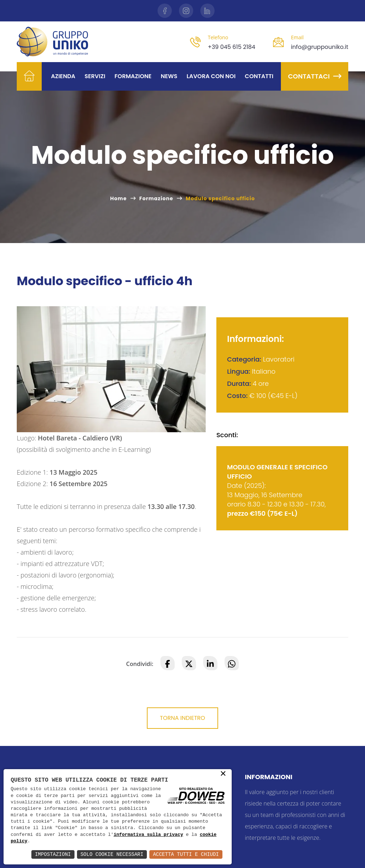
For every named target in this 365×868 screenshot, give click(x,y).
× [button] (223, 774)
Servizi (95, 76)
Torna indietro (183, 718)
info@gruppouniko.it (320, 47)
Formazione (133, 76)
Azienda (63, 76)
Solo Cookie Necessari (112, 854)
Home (119, 198)
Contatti (259, 76)
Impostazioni (53, 854)
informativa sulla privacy (148, 835)
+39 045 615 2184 (232, 47)
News (169, 76)
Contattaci (315, 76)
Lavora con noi (211, 76)
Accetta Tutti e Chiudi (186, 854)
